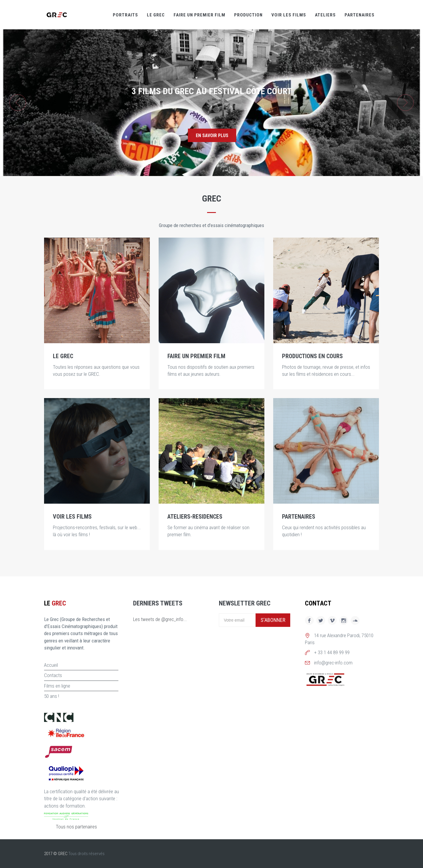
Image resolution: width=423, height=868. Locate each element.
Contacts (53, 675)
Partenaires (360, 15)
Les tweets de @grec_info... (160, 619)
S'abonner (273, 620)
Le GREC (156, 15)
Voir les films (289, 15)
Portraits (125, 15)
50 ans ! (52, 696)
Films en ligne (57, 686)
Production (248, 15)
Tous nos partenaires (76, 827)
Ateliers (325, 15)
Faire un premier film (199, 15)
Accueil (51, 665)
